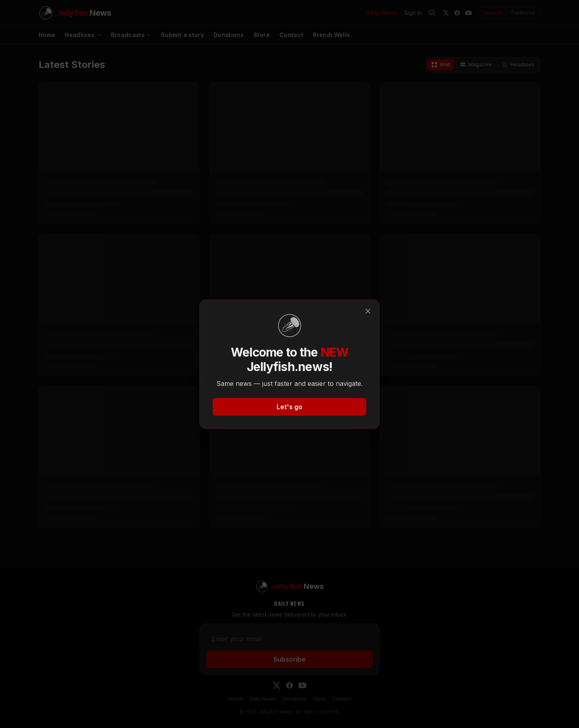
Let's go (289, 407)
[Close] (368, 311)
